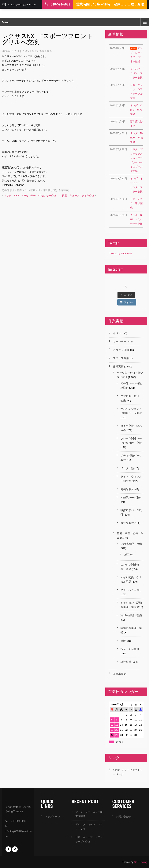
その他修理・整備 (12, 190)
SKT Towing (141, 862)
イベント (118, 333)
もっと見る (126, 295)
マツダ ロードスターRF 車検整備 (90, 814)
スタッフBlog (121, 350)
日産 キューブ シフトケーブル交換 (89, 839)
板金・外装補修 (130, 649)
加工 (127, 554)
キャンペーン (121, 341)
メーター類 (127, 468)
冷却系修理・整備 (131, 615)
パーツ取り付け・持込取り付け (40, 190)
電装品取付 (127, 523)
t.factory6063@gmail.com (22, 4)
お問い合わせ (123, 817)
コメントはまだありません (37, 51)
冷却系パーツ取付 (131, 498)
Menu (6, 22)
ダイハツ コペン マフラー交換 (89, 827)
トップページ (52, 817)
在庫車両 (118, 674)
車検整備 (126, 662)
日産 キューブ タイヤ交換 (78, 196)
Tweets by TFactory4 (121, 254)
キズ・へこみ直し (131, 590)
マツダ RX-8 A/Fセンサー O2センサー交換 (30, 196)
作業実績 (64, 190)
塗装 (123, 641)
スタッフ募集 (121, 358)
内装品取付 (127, 489)
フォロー (127, 302)
